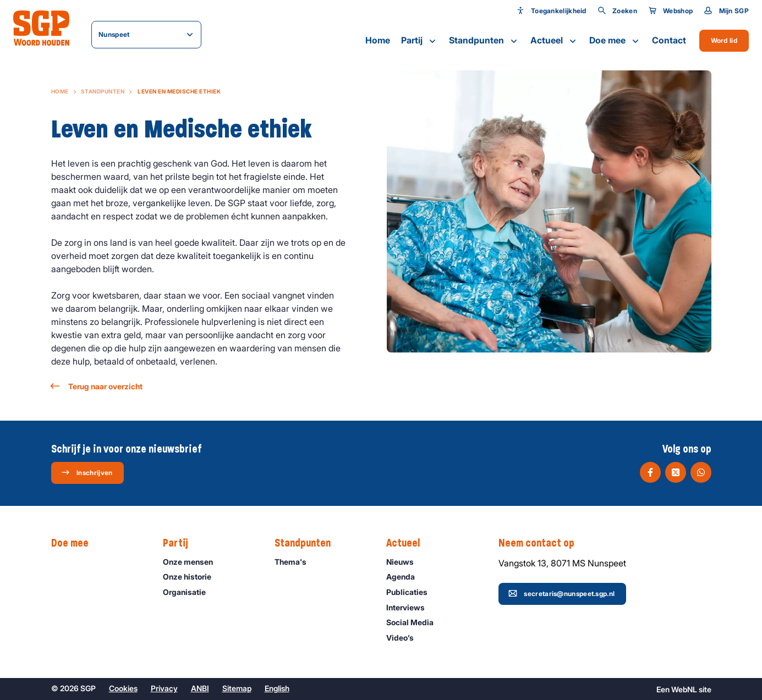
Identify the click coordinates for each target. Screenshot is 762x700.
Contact (669, 40)
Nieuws (405, 562)
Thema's (295, 562)
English (277, 688)
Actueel (554, 41)
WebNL (684, 689)
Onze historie (192, 577)
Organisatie (189, 592)
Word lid (724, 40)
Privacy (164, 688)
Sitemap (237, 688)
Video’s (405, 638)
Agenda (405, 577)
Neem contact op (542, 543)
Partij (420, 41)
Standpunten (484, 41)
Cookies (123, 688)
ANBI (200, 688)
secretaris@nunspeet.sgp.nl (561, 593)
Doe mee (615, 41)
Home (378, 40)
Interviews (410, 607)
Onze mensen (193, 562)
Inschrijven (87, 472)
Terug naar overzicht (97, 386)
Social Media (415, 622)
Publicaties (412, 592)
